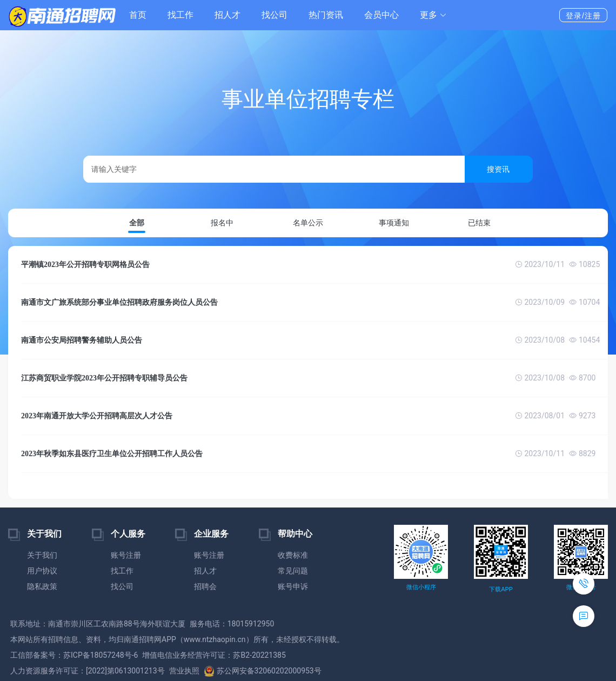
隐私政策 (42, 586)
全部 (137, 223)
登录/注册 (583, 16)
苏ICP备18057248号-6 (101, 655)
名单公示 (308, 223)
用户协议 (42, 571)
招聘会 (205, 586)
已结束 (479, 223)
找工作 (180, 15)
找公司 (274, 15)
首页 (138, 15)
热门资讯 (326, 15)
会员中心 (381, 15)
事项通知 (394, 223)
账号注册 (126, 555)
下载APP (501, 589)
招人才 (227, 15)
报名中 (222, 223)
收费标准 (293, 555)
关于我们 (42, 555)
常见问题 (293, 571)
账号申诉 (293, 586)
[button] (433, 15)
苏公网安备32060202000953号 (263, 671)
